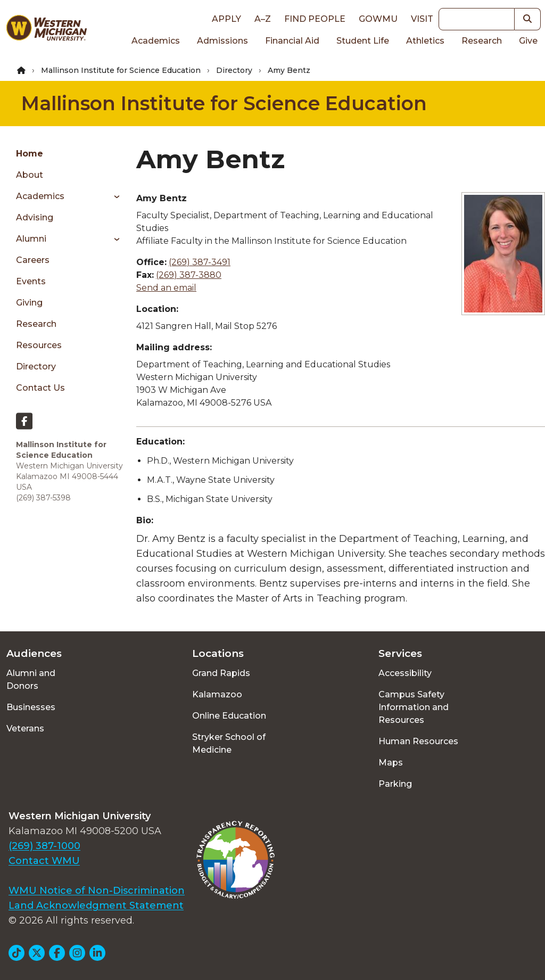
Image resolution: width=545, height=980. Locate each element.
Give (528, 41)
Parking (395, 784)
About (30, 175)
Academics (156, 41)
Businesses (31, 707)
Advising (35, 217)
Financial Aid (292, 41)
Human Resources (418, 741)
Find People (315, 19)
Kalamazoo (217, 694)
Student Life (363, 41)
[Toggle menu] (113, 196)
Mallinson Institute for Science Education (121, 70)
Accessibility (405, 673)
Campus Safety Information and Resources (414, 707)
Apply (226, 19)
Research (482, 41)
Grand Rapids (221, 673)
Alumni (31, 239)
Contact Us (40, 388)
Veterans (25, 728)
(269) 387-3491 (200, 262)
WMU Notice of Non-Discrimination (97, 891)
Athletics (425, 41)
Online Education (229, 716)
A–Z (263, 19)
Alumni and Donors (31, 680)
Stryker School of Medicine (229, 743)
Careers (33, 260)
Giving (29, 303)
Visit (422, 19)
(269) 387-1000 (44, 846)
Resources (39, 345)
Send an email (166, 288)
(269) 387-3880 (189, 275)
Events (31, 281)
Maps (391, 763)
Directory (234, 70)
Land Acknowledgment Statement (96, 905)
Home (30, 154)
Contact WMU (44, 861)
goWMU (378, 19)
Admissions (222, 41)
